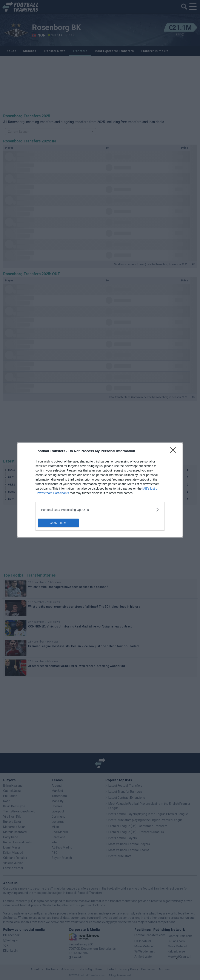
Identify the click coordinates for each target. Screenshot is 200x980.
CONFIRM (58, 523)
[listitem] (100, 510)
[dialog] (100, 490)
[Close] (174, 451)
